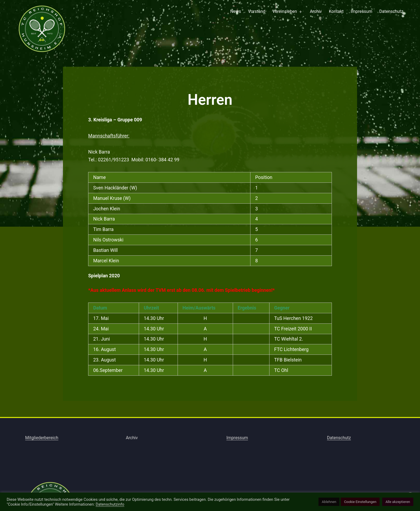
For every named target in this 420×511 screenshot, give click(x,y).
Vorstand (257, 11)
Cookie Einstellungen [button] (360, 502)
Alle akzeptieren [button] (398, 502)
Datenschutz (391, 11)
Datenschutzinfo (110, 504)
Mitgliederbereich (42, 438)
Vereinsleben (285, 11)
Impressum (361, 11)
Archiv (316, 11)
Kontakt (336, 11)
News (236, 11)
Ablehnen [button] (329, 502)
